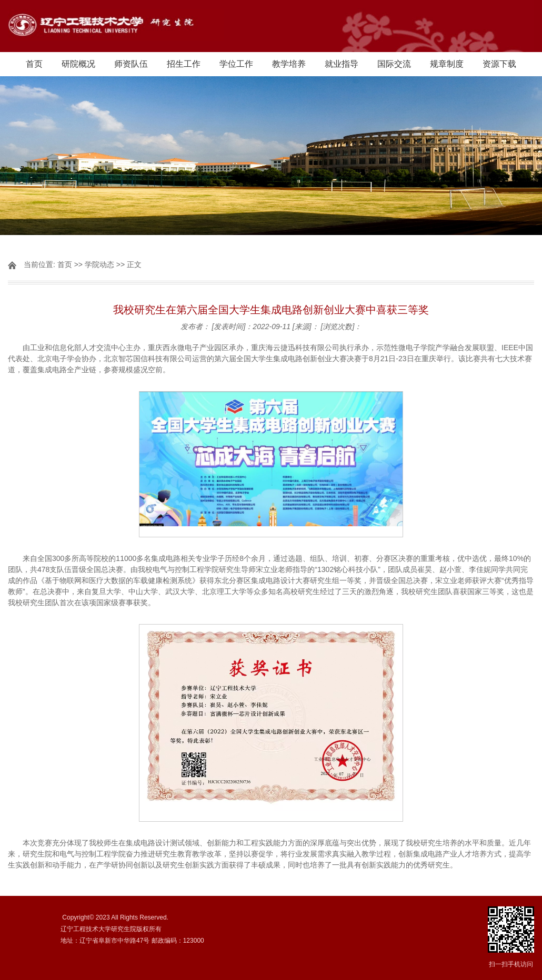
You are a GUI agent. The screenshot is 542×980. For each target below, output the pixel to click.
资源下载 (499, 64)
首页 (34, 64)
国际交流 (394, 64)
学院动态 (99, 264)
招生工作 (184, 64)
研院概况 (78, 64)
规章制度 (447, 64)
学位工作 (236, 64)
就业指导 (342, 64)
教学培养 (289, 64)
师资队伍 (131, 64)
